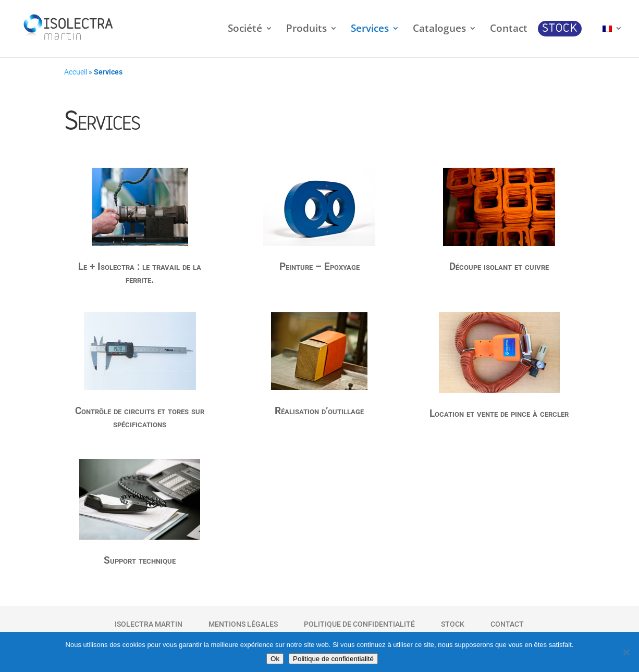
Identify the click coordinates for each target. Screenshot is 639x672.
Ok (275, 659)
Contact (507, 624)
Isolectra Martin (149, 624)
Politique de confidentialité (333, 659)
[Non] (626, 652)
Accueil (76, 72)
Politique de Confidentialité (359, 624)
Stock (453, 624)
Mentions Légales (243, 624)
